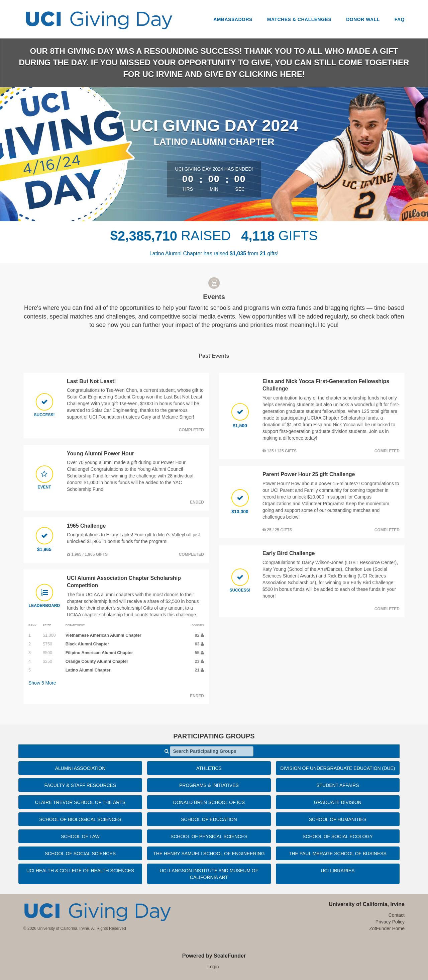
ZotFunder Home (387, 928)
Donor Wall (363, 19)
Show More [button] (42, 683)
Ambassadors (233, 19)
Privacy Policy (390, 922)
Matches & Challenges (299, 19)
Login (213, 967)
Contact (397, 915)
